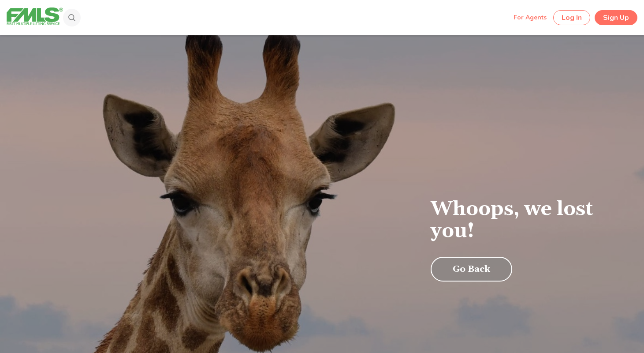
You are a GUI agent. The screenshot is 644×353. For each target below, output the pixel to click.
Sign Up (616, 18)
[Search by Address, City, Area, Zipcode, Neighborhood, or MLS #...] (290, 17)
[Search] (67, 19)
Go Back (471, 269)
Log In (572, 18)
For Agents (530, 17)
